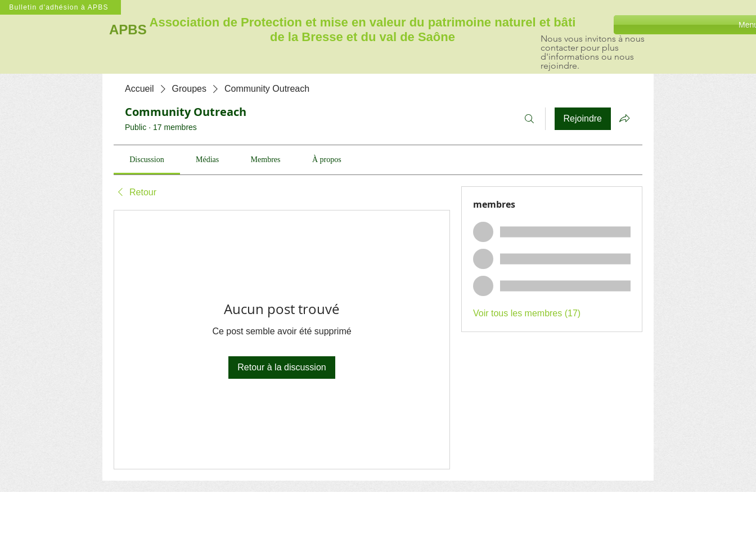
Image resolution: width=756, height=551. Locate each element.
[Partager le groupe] (624, 118)
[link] (147, 160)
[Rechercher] (529, 119)
